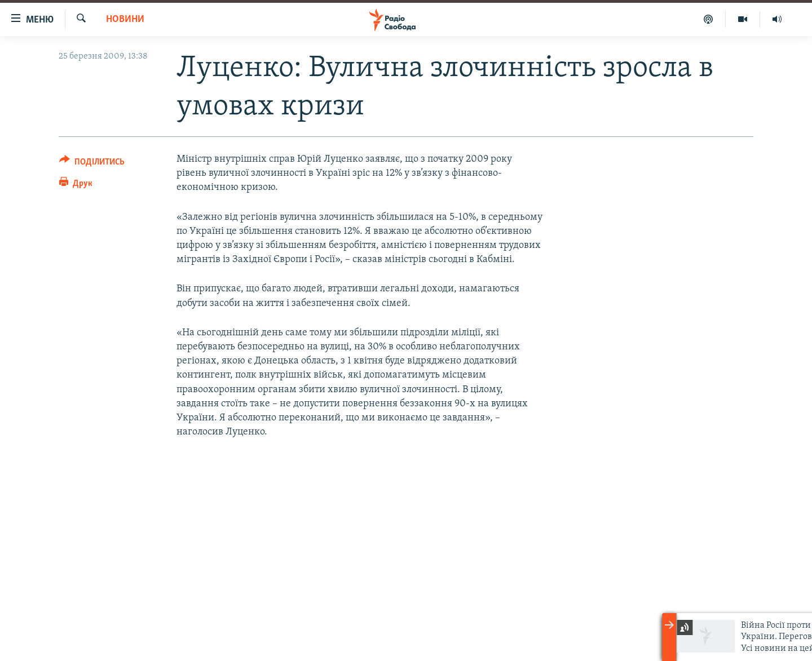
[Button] (92, 164)
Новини (125, 19)
